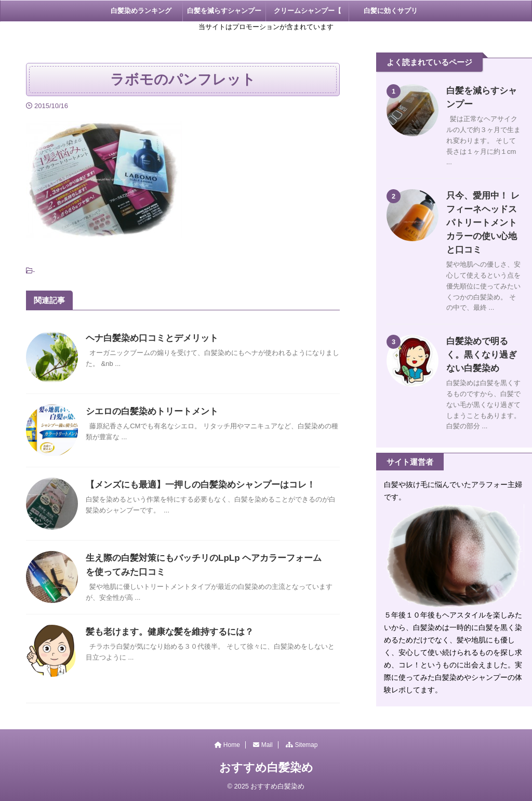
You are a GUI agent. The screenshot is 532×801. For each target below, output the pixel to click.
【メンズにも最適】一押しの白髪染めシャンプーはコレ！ (194, 485)
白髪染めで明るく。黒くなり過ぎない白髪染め (481, 341)
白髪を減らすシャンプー (224, 11)
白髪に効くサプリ (391, 11)
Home (227, 745)
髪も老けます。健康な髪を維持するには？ (165, 632)
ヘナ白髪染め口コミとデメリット (148, 338)
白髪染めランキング (141, 11)
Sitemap (302, 745)
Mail (263, 745)
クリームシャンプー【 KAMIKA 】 (308, 14)
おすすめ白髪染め (266, 767)
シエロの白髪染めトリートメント (148, 411)
